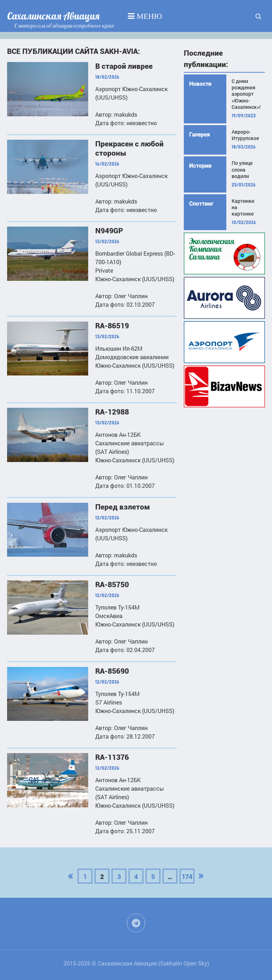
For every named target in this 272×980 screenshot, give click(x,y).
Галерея (200, 135)
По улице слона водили (242, 169)
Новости (200, 84)
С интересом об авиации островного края (64, 26)
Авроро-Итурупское (245, 135)
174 (187, 877)
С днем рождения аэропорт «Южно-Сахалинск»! (246, 94)
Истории (200, 166)
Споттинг (201, 204)
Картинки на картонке (243, 207)
